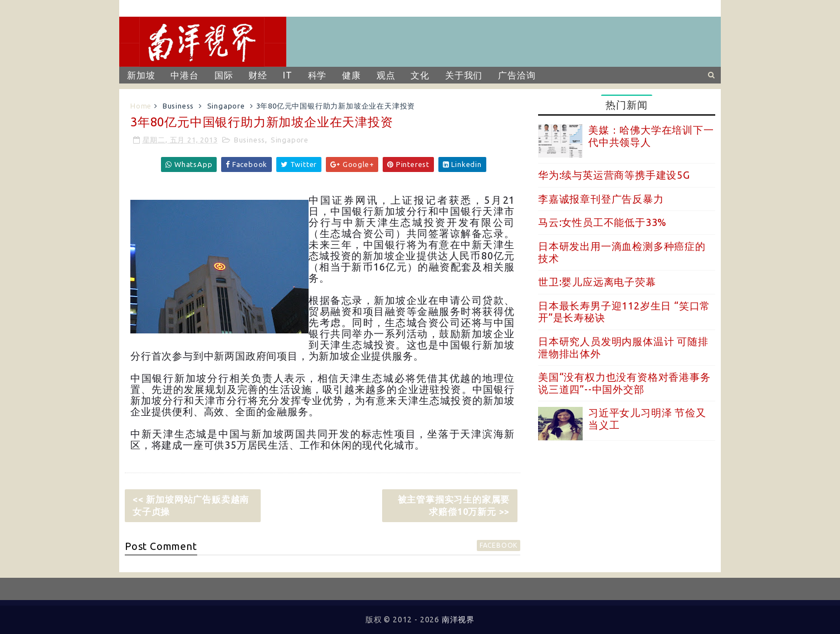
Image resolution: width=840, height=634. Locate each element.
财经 (258, 75)
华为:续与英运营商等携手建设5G (614, 175)
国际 (224, 75)
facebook (499, 545)
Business (178, 106)
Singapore (226, 106)
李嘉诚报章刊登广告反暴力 (601, 199)
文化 (420, 75)
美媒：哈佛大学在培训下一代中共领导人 (651, 136)
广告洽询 (517, 75)
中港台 (184, 75)
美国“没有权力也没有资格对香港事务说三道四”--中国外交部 (624, 383)
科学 (318, 75)
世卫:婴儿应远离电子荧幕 (597, 282)
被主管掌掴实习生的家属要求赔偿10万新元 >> (454, 505)
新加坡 (141, 75)
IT (288, 75)
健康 (351, 75)
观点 (386, 75)
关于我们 (464, 75)
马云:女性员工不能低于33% (602, 222)
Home (141, 106)
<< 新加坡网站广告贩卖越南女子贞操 (191, 505)
